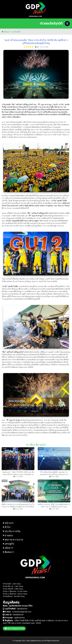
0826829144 (22, 609)
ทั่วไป (7, 527)
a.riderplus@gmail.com (22, 612)
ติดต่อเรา (8, 552)
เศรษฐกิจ (8, 544)
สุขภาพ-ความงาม (13, 540)
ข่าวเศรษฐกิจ (16, 32)
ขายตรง (8, 535)
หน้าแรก (6, 32)
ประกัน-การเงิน (12, 531)
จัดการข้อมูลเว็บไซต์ (14, 628)
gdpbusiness (20, 618)
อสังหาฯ (8, 548)
